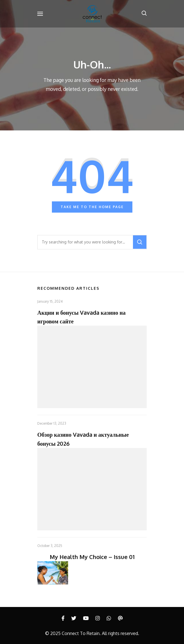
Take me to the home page (92, 207)
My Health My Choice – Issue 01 (92, 557)
